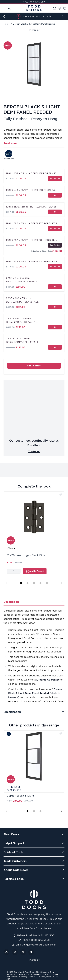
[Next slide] (61, 583)
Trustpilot (34, 30)
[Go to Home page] (34, 8)
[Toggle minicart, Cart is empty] (65, 8)
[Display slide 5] (47, 583)
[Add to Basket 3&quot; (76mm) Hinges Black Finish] (35, 571)
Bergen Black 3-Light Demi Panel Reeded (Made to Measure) (35, 693)
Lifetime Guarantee (48, 680)
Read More (10, 143)
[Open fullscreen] (34, 64)
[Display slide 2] (28, 583)
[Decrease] (51, 179)
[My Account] (59, 8)
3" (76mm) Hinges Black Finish (27, 555)
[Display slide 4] (40, 583)
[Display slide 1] (21, 583)
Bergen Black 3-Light (20, 796)
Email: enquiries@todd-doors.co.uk (34, 945)
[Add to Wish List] (61, 495)
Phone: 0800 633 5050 (34, 940)
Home (7, 24)
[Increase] (59, 179)
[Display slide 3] (34, 583)
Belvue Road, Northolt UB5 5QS (34, 935)
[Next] (63, 16)
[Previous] (5, 16)
